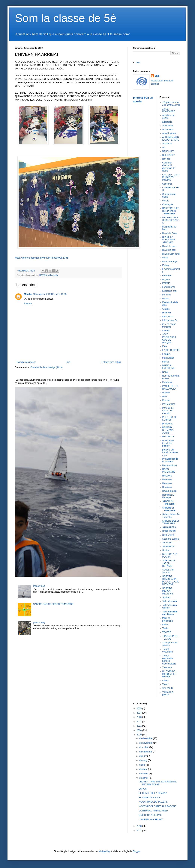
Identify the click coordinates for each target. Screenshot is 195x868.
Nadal (165, 372)
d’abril (143, 765)
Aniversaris (168, 129)
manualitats (168, 358)
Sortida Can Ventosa (168, 571)
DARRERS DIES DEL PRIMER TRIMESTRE (171, 211)
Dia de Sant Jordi (171, 254)
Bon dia (166, 159)
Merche (28, 294)
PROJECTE (168, 437)
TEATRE (167, 632)
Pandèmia (167, 382)
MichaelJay (104, 851)
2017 (139, 831)
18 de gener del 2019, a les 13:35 (50, 294)
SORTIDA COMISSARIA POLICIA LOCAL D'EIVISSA (171, 580)
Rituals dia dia (169, 491)
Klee (165, 346)
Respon (28, 304)
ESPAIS (166, 283)
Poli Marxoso (169, 404)
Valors (165, 684)
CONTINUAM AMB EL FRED (153, 811)
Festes (166, 299)
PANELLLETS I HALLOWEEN (170, 387)
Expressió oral (169, 291)
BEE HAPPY (169, 155)
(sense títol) (39, 586)
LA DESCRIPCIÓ (171, 350)
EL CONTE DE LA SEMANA (153, 793)
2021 (139, 726)
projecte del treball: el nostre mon (170, 452)
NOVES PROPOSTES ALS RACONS (157, 806)
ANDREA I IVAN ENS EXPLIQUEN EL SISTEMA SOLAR (158, 783)
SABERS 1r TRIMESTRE (169, 509)
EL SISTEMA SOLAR (149, 798)
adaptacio (167, 122)
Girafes (166, 309)
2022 (139, 722)
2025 (139, 708)
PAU (165, 397)
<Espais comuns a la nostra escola (171, 104)
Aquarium (167, 144)
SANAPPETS (169, 527)
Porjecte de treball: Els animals (168, 411)
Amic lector (168, 126)
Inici (69, 362)
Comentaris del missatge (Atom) (46, 367)
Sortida (166, 550)
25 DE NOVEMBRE (169, 110)
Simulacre (167, 543)
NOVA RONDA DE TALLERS (153, 802)
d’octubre (144, 747)
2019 (139, 735)
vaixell (165, 681)
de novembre (146, 743)
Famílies (167, 295)
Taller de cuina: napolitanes (170, 613)
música (166, 362)
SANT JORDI (169, 531)
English (166, 280)
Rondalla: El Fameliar (168, 496)
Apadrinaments (170, 133)
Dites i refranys (170, 262)
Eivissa (166, 265)
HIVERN (43, 275)
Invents (166, 331)
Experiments (169, 287)
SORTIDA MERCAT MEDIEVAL (168, 591)
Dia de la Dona (170, 233)
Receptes (167, 479)
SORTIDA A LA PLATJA (170, 555)
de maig (144, 760)
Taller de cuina (170, 601)
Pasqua (166, 393)
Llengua (166, 354)
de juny (143, 756)
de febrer (144, 774)
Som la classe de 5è (66, 18)
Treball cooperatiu (168, 650)
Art (164, 147)
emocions (167, 276)
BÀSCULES (168, 151)
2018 (139, 826)
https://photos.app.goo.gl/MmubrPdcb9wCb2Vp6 (42, 258)
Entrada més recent (26, 362)
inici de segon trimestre (169, 325)
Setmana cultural (171, 539)
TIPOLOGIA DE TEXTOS (170, 637)
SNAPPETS (168, 547)
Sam (157, 76)
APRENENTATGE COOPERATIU (171, 138)
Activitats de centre (168, 117)
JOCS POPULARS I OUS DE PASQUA (169, 338)
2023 (139, 717)
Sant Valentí (168, 535)
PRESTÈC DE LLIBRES (170, 418)
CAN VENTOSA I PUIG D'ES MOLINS (171, 177)
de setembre (146, 752)
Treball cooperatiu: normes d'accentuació (169, 660)
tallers (165, 625)
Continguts (168, 204)
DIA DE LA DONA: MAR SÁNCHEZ (169, 240)
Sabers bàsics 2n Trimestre (171, 516)
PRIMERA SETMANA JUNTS (168, 430)
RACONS (167, 476)
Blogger (136, 851)
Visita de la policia (168, 693)
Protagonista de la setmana (170, 460)
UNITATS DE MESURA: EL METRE (169, 674)
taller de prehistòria (168, 619)
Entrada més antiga (111, 362)
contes (166, 201)
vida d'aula (53, 275)
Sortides (166, 597)
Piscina (166, 400)
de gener (144, 778)
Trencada (167, 667)
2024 (139, 713)
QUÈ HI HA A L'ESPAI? (150, 815)
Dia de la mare (170, 246)
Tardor (166, 628)
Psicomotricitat (170, 465)
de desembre (146, 738)
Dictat (165, 258)
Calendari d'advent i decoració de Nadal (169, 167)
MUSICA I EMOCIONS (168, 367)
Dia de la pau (169, 250)
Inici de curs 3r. (170, 320)
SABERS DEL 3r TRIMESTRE (171, 522)
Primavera (168, 424)
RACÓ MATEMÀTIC (169, 471)
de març (144, 769)
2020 (139, 730)
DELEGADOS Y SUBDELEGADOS (171, 220)
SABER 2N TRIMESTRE (169, 503)
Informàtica (168, 317)
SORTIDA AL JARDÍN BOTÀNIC (169, 563)
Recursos (167, 483)
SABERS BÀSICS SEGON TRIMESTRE (53, 604)
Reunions (167, 487)
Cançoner (167, 184)
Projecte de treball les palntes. (168, 443)
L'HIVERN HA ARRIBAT (151, 820)
